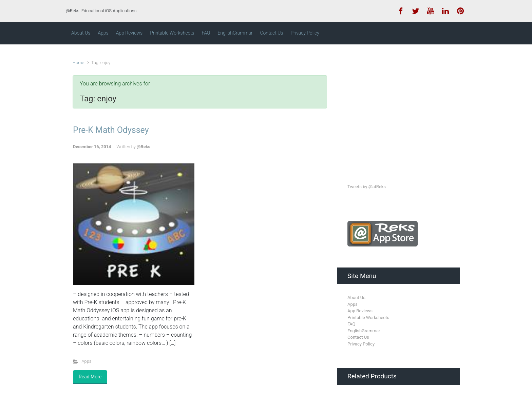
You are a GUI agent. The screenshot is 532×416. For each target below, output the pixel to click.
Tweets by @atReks (367, 187)
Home (78, 63)
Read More (90, 377)
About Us (356, 298)
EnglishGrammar (364, 331)
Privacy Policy (361, 344)
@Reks (144, 147)
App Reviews (360, 311)
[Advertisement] (398, 108)
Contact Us (358, 337)
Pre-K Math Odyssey (111, 130)
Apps (87, 361)
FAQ (351, 324)
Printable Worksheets (368, 318)
